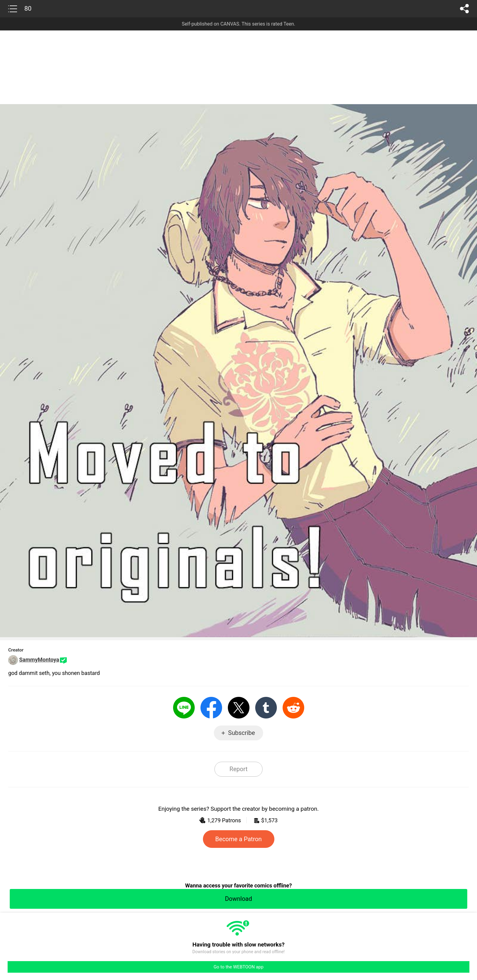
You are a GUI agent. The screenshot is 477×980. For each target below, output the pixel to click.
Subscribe (242, 733)
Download (238, 899)
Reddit (293, 708)
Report (238, 769)
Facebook (211, 708)
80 (28, 9)
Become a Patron (239, 839)
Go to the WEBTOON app (238, 967)
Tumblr (266, 708)
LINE (184, 708)
